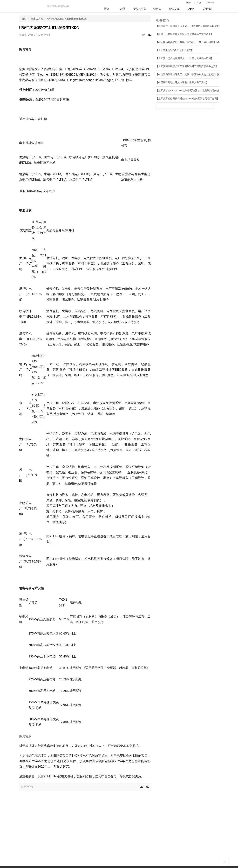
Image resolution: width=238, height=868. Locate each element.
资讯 (123, 9)
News (189, 3)
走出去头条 (37, 19)
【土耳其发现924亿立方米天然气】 (175, 50)
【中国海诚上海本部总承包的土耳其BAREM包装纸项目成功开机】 (191, 26)
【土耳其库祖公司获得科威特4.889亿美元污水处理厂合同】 (188, 99)
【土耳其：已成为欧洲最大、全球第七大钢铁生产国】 (185, 58)
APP (191, 9)
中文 (199, 3)
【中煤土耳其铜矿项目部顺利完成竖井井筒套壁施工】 (185, 34)
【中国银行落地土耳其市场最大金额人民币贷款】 (182, 82)
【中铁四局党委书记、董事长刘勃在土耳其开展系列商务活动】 (189, 42)
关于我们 (208, 9)
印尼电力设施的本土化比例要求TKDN (67, 19)
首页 (106, 9)
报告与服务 (140, 9)
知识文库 (174, 9)
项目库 (157, 9)
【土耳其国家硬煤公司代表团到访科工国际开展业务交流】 (187, 66)
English (210, 3)
